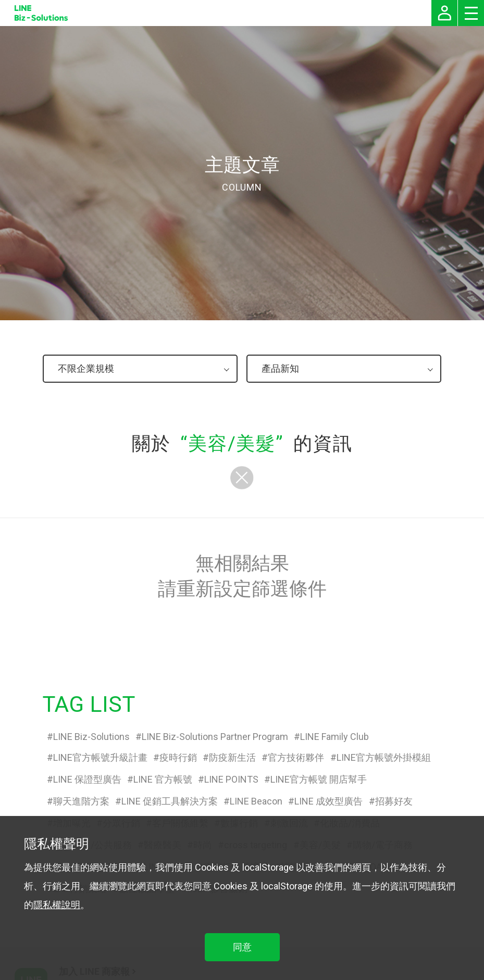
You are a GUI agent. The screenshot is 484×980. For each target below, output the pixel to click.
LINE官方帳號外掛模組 (384, 757)
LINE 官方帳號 (163, 779)
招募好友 (394, 801)
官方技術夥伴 (296, 757)
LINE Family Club (334, 737)
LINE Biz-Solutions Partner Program (215, 737)
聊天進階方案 (81, 801)
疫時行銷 (178, 757)
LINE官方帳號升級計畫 (100, 757)
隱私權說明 (57, 905)
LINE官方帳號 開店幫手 (319, 779)
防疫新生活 (232, 757)
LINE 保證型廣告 (87, 779)
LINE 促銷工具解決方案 (170, 801)
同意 (242, 947)
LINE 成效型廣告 (328, 801)
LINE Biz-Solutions (91, 737)
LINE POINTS (231, 779)
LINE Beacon (256, 801)
